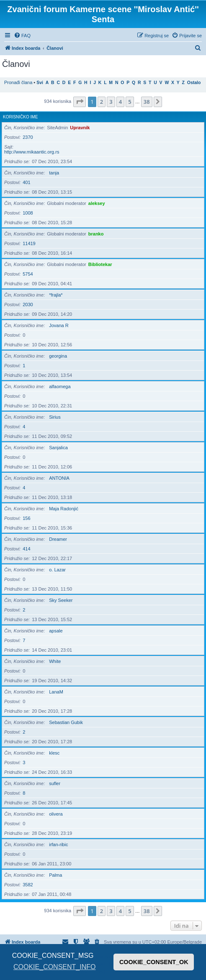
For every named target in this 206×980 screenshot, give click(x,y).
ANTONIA (59, 478)
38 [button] (147, 102)
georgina (58, 356)
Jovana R (59, 325)
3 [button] (111, 102)
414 (26, 549)
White (55, 661)
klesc (54, 753)
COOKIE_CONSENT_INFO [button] (54, 967)
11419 (29, 243)
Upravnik (80, 128)
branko (96, 234)
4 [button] (120, 102)
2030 (28, 304)
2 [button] (102, 102)
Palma (55, 875)
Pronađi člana (18, 82)
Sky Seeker (61, 600)
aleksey (97, 203)
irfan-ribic (58, 844)
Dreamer (58, 539)
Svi (40, 83)
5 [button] (130, 102)
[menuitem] (22, 36)
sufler (55, 783)
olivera (56, 814)
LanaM (56, 692)
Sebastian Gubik (66, 722)
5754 (28, 274)
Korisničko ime (20, 117)
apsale (56, 631)
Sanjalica (58, 448)
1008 (28, 213)
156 (26, 518)
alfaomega (60, 386)
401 (26, 182)
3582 (28, 885)
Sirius (55, 417)
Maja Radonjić (64, 509)
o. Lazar (57, 570)
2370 (28, 137)
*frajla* (56, 295)
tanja (54, 173)
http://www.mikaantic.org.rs (32, 152)
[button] (80, 102)
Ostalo (194, 83)
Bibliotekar (100, 264)
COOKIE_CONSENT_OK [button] (154, 962)
